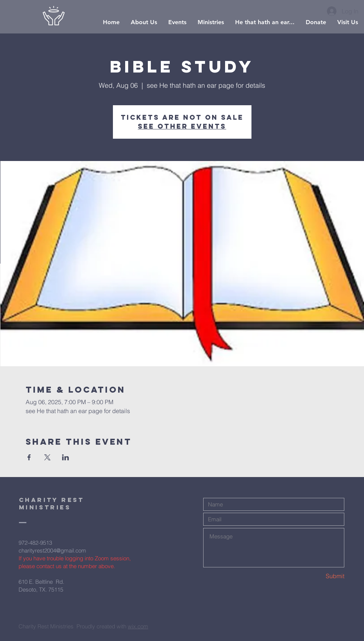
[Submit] (318, 576)
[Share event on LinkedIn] (66, 457)
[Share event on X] (47, 457)
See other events (182, 126)
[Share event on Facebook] (29, 457)
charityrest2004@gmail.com (52, 550)
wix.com (138, 626)
